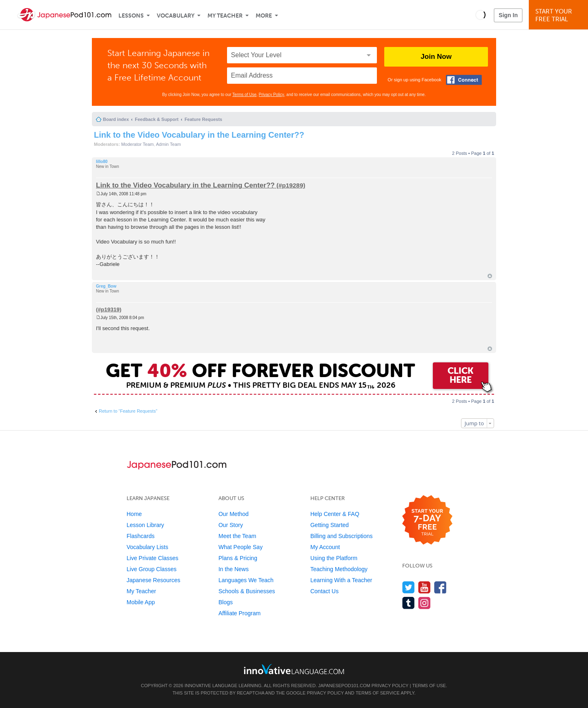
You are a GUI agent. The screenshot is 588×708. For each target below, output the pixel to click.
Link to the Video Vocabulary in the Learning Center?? (199, 135)
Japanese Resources (154, 580)
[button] (480, 15)
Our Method (234, 514)
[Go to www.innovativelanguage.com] (294, 669)
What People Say (241, 547)
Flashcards (140, 536)
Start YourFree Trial (560, 15)
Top (490, 276)
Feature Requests (203, 119)
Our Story (231, 525)
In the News (234, 569)
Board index (116, 119)
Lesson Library (145, 525)
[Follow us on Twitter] (409, 587)
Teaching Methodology (339, 569)
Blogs (226, 602)
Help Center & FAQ (335, 514)
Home (134, 514)
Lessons (131, 16)
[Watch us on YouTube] (424, 587)
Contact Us (324, 591)
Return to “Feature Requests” (128, 411)
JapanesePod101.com (344, 686)
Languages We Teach (246, 580)
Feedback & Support (157, 119)
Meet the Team (237, 536)
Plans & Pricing (238, 558)
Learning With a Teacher (341, 580)
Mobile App (141, 602)
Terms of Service (378, 693)
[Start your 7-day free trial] (427, 520)
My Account (325, 547)
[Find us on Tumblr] (409, 603)
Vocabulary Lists (147, 547)
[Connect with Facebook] (464, 80)
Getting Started (330, 525)
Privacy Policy (272, 95)
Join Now (436, 57)
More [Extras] (264, 16)
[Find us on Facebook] (440, 587)
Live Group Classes (151, 569)
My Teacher (225, 16)
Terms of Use (244, 95)
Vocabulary (176, 16)
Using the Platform (334, 558)
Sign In (508, 15)
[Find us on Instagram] (424, 603)
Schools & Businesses (247, 591)
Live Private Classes (153, 558)
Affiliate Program (239, 613)
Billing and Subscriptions (342, 536)
